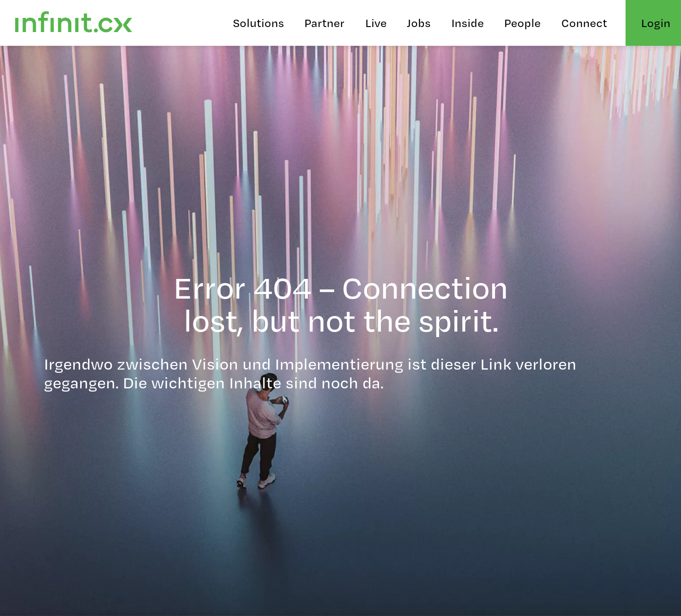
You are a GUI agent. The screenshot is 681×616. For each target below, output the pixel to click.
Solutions (258, 23)
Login (656, 23)
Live (376, 23)
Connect (584, 23)
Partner (324, 23)
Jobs (419, 23)
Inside (468, 23)
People (522, 23)
